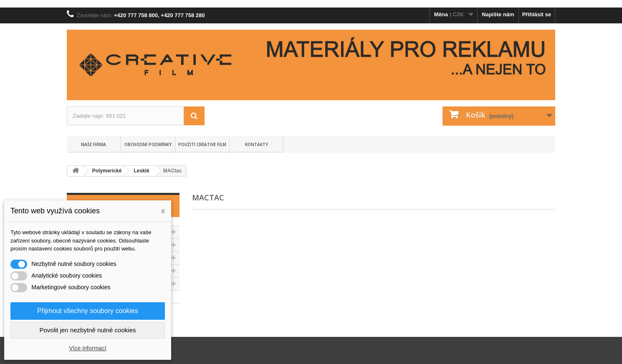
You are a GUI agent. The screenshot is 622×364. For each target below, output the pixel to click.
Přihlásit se (537, 14)
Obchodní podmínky (148, 144)
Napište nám (498, 14)
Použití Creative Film (202, 144)
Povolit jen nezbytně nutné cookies (88, 330)
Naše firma (94, 144)
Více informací (87, 348)
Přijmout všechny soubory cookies (88, 311)
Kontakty (257, 144)
